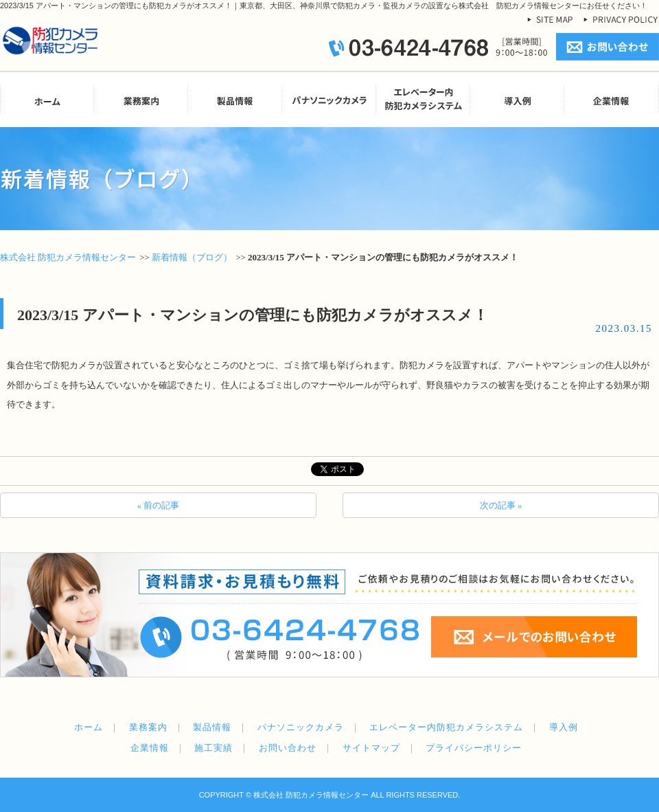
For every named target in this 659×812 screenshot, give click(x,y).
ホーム (89, 727)
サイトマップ (371, 748)
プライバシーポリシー (474, 748)
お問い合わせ (288, 748)
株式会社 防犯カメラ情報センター (68, 257)
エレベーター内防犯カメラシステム (446, 727)
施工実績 (213, 748)
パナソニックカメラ (301, 727)
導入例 (564, 727)
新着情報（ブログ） (192, 257)
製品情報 (212, 727)
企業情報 (150, 748)
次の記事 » (501, 505)
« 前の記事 (159, 505)
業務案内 (148, 727)
